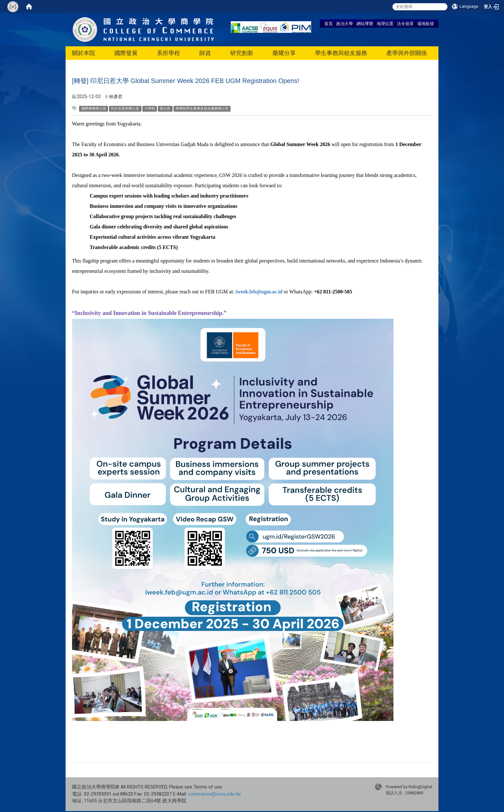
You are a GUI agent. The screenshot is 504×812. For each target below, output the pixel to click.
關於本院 (84, 53)
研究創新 (242, 53)
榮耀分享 (284, 53)
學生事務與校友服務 (341, 53)
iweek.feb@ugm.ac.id (259, 292)
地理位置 (385, 23)
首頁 (328, 23)
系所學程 (168, 53)
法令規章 (405, 23)
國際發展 (126, 53)
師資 (205, 53)
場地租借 (426, 23)
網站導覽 (365, 23)
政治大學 (345, 23)
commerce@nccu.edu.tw (214, 794)
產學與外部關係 (407, 53)
